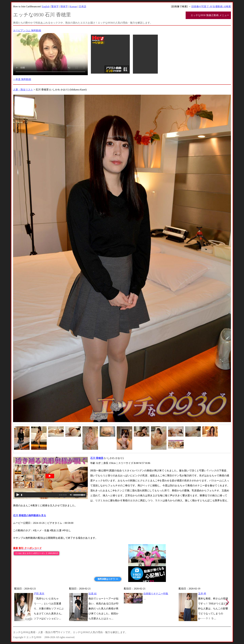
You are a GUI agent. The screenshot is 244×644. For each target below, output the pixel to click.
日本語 (82, 6)
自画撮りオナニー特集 (156, 594)
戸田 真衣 (39, 594)
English (46, 6)
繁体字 (55, 6)
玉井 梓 (202, 594)
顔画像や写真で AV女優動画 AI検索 (211, 6)
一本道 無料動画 (22, 79)
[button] (227, 602)
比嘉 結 (93, 594)
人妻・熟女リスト (23, 90)
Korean (73, 6)
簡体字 (64, 6)
